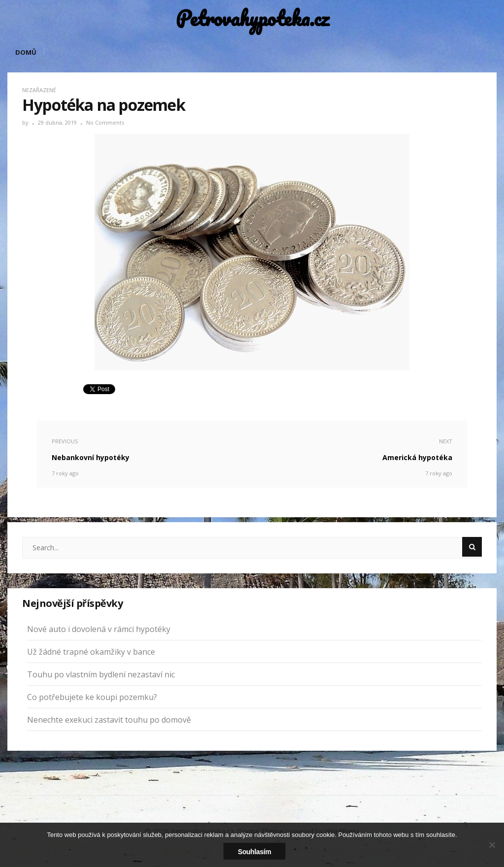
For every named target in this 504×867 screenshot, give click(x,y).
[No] (492, 845)
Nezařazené (39, 90)
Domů (26, 52)
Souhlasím (254, 852)
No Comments (105, 122)
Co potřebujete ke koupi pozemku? (92, 697)
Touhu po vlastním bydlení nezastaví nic (101, 674)
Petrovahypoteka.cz (252, 18)
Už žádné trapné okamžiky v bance (91, 652)
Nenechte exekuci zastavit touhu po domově (109, 720)
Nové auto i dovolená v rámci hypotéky (99, 629)
